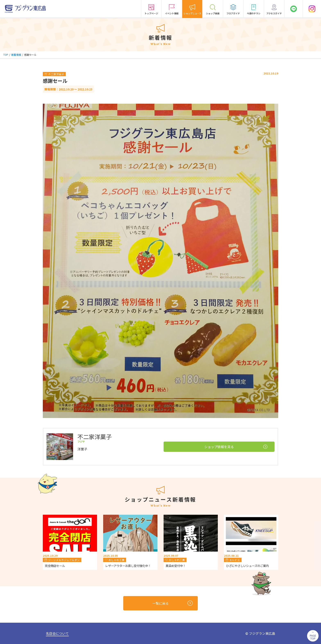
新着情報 (16, 55)
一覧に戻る (172, 603)
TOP (6, 55)
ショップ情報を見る (236, 447)
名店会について (57, 633)
